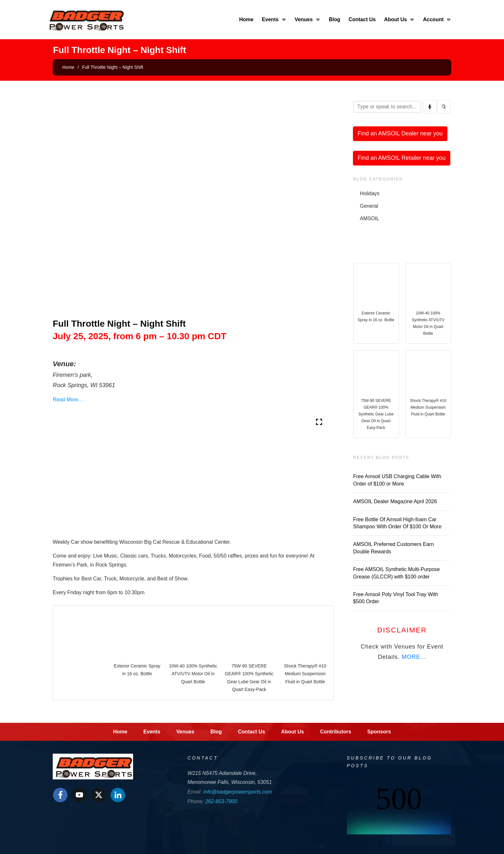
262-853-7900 (221, 801)
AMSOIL (370, 218)
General (369, 206)
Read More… (68, 400)
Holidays (370, 193)
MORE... (414, 657)
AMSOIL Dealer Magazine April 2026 (395, 501)
